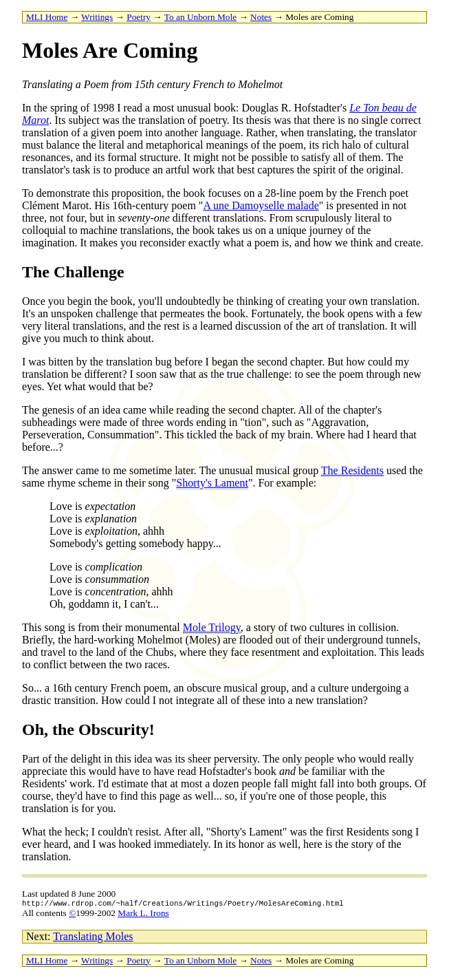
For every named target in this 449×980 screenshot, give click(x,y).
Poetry (139, 17)
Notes (261, 17)
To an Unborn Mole (200, 17)
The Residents (352, 470)
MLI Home (47, 17)
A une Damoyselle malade (261, 205)
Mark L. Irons (143, 915)
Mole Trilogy (212, 627)
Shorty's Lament (212, 483)
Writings (97, 17)
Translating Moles (93, 938)
